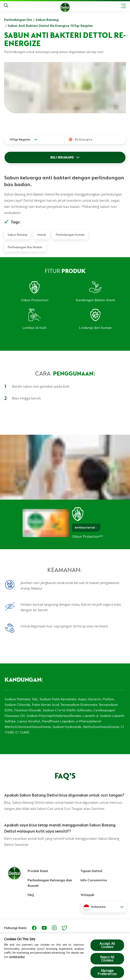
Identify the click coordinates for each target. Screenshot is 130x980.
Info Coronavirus (94, 880)
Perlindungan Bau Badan (25, 247)
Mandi (41, 235)
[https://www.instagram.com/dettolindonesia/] (54, 928)
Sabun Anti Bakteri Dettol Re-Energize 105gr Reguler (50, 26)
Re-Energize (84, 139)
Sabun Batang (47, 20)
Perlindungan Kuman (70, 235)
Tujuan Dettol (91, 871)
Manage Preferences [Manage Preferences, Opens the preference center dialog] (107, 972)
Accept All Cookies (107, 945)
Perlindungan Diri (18, 20)
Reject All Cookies (107, 959)
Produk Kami (38, 871)
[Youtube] (44, 928)
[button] (104, 907)
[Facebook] (34, 928)
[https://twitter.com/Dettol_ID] (64, 928)
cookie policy (17, 957)
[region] (65, 956)
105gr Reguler (20, 139)
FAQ (31, 895)
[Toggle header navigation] (123, 6)
